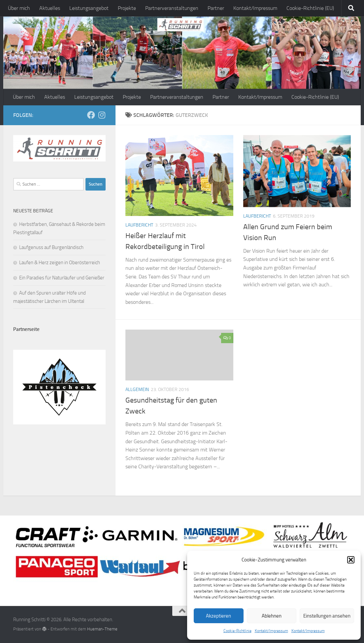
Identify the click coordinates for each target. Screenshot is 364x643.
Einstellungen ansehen (327, 616)
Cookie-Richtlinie (237, 631)
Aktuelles (50, 8)
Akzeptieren (218, 616)
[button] (351, 560)
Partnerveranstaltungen (172, 8)
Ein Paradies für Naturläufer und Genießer (62, 278)
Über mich (19, 8)
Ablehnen (272, 616)
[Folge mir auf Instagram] (102, 115)
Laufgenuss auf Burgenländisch (51, 247)
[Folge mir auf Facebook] (91, 115)
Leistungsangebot (89, 8)
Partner (216, 8)
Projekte (127, 8)
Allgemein (137, 390)
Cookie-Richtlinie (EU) (310, 8)
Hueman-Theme (102, 629)
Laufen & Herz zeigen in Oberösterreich (60, 263)
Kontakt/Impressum (271, 631)
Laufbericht (139, 225)
